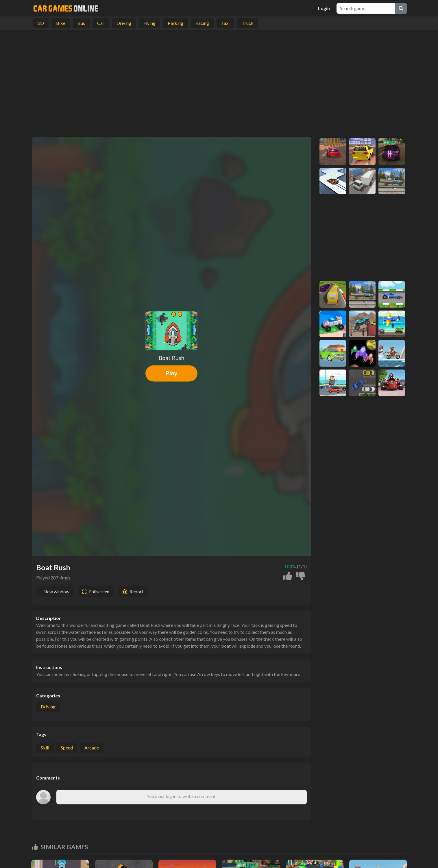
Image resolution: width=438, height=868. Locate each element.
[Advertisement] (219, 82)
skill (45, 748)
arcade (92, 748)
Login (324, 8)
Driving (48, 707)
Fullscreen (99, 591)
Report (136, 591)
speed (67, 748)
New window (56, 591)
